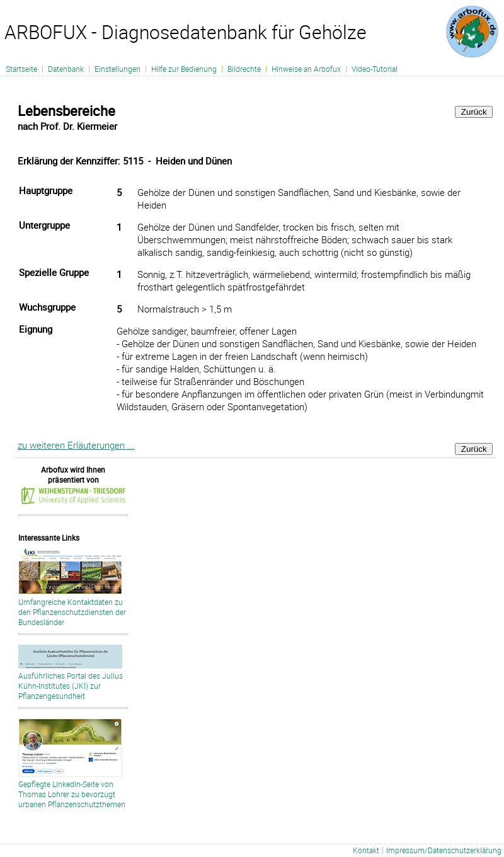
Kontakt (366, 850)
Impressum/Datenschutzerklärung (444, 850)
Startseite (21, 69)
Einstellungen (117, 69)
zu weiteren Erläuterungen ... (76, 445)
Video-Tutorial (375, 69)
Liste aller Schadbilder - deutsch (247, 851)
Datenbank (66, 69)
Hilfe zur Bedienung (184, 69)
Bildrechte (244, 69)
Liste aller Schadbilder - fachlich (316, 851)
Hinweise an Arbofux (306, 69)
